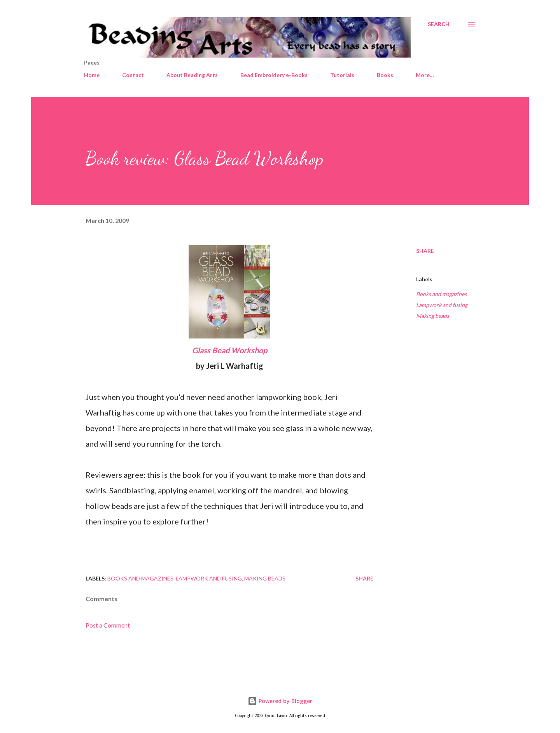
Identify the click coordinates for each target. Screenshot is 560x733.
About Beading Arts (192, 75)
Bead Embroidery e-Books (274, 75)
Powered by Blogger (280, 701)
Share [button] (425, 251)
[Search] (439, 24)
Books (385, 75)
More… (425, 75)
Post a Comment (108, 625)
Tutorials (342, 75)
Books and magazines (441, 294)
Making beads (433, 316)
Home (92, 75)
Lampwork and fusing (442, 305)
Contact (133, 75)
